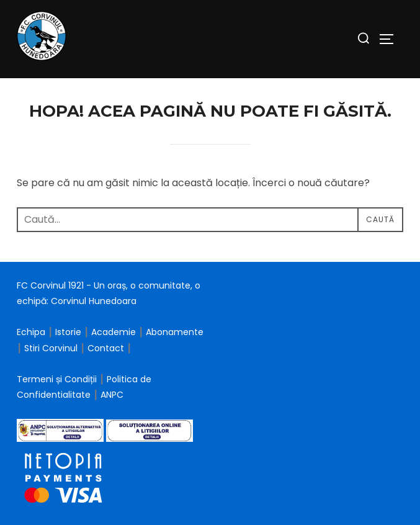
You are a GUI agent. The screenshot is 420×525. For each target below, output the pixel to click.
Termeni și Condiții (58, 379)
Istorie (68, 332)
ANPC (112, 395)
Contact (106, 348)
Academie (114, 332)
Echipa (31, 332)
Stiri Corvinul (51, 348)
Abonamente (175, 332)
